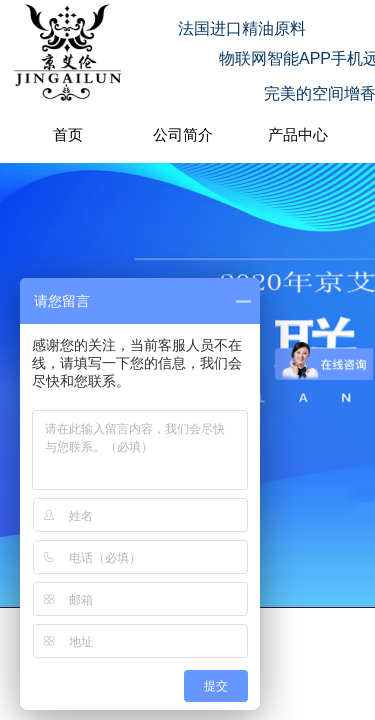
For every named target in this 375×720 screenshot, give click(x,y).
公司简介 (183, 134)
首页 (68, 134)
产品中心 (298, 134)
